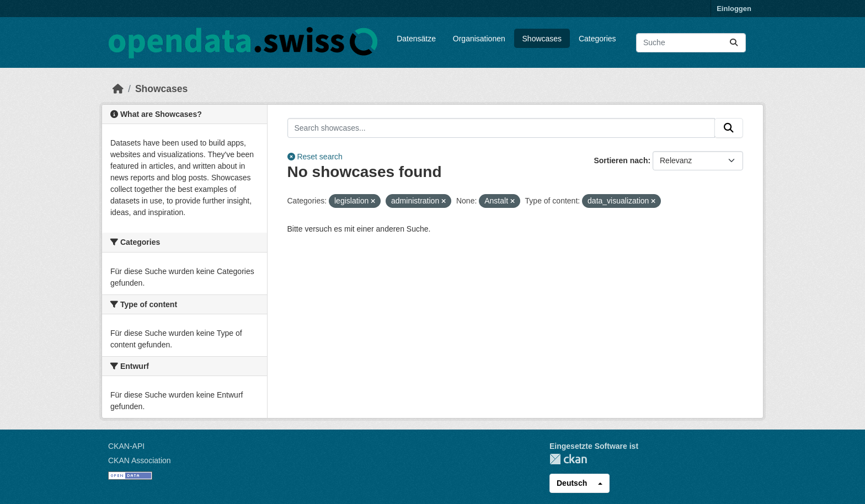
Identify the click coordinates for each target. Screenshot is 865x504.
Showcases (542, 39)
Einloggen (734, 9)
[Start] (118, 89)
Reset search (315, 157)
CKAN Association (140, 460)
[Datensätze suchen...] (691, 43)
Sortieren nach (621, 160)
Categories (597, 39)
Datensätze (416, 39)
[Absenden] (734, 43)
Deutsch (572, 483)
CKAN (568, 459)
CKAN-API (126, 446)
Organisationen (479, 39)
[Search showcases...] (501, 128)
